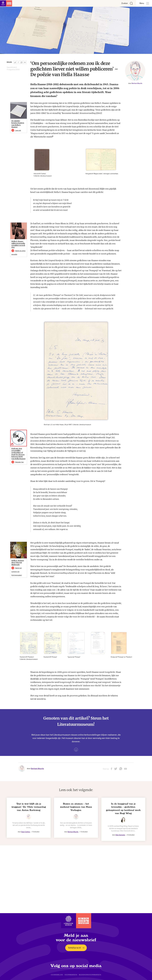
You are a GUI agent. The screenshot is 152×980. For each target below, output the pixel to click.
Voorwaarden (71, 975)
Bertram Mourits (137, 83)
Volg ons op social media (76, 966)
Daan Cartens (26, 832)
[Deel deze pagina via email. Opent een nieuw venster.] (125, 769)
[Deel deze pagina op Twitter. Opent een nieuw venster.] (15, 62)
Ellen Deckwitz (120, 835)
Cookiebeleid (57, 975)
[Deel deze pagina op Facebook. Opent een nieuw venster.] (18, 62)
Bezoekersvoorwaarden (90, 975)
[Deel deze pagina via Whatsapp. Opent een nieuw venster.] (22, 62)
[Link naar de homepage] (7, 3)
